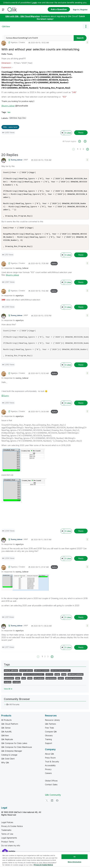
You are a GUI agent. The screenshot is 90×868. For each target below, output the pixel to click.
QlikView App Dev (18, 118)
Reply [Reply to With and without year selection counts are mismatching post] (81, 133)
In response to (15, 273)
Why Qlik (5, 768)
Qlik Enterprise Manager (12, 756)
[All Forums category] (5, 710)
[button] (87, 42)
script (57, 680)
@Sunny (5, 401)
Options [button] (86, 26)
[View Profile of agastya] (14, 42)
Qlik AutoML (7, 737)
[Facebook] (57, 806)
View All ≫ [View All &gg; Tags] (8, 694)
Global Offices (51, 786)
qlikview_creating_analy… (34, 680)
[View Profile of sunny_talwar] (17, 160)
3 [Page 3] (83, 149)
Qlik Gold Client (8, 764)
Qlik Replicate (7, 745)
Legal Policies (7, 828)
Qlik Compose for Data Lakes (14, 749)
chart (64, 680)
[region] (45, 860)
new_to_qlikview (11, 676)
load (24, 684)
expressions (51, 684)
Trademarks (6, 835)
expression (9, 684)
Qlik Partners (51, 729)
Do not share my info (11, 851)
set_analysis (39, 684)
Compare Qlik (51, 737)
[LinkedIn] (52, 806)
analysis (8, 687)
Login (34, 3)
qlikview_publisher (76, 680)
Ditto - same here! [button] (10, 127)
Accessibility (50, 771)
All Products (6, 725)
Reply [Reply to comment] (81, 260)
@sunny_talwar (8, 106)
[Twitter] (47, 806)
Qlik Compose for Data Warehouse (17, 752)
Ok (75, 857)
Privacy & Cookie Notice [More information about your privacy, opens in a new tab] (43, 865)
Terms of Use (7, 839)
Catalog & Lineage (9, 760)
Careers (48, 778)
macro (61, 684)
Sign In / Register (80, 10)
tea (9, 112)
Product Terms (8, 847)
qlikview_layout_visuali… (61, 676)
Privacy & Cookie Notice (12, 832)
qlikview (49, 680)
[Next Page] (87, 149)
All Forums (14, 710)
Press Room (50, 763)
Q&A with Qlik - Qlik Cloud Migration (23, 16)
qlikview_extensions (74, 684)
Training (48, 745)
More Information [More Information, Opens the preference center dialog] (75, 862)
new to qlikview (26, 676)
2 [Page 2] (80, 149)
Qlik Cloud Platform (10, 729)
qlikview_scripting (42, 676)
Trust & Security (52, 767)
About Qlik (49, 759)
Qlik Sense (6, 733)
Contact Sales (51, 790)
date (18, 684)
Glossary (49, 741)
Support (49, 749)
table (30, 684)
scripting (17, 687)
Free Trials (49, 733)
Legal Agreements (9, 843)
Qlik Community (53, 800)
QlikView (6, 26)
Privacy (48, 775)
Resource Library (52, 725)
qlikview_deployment (13, 680)
